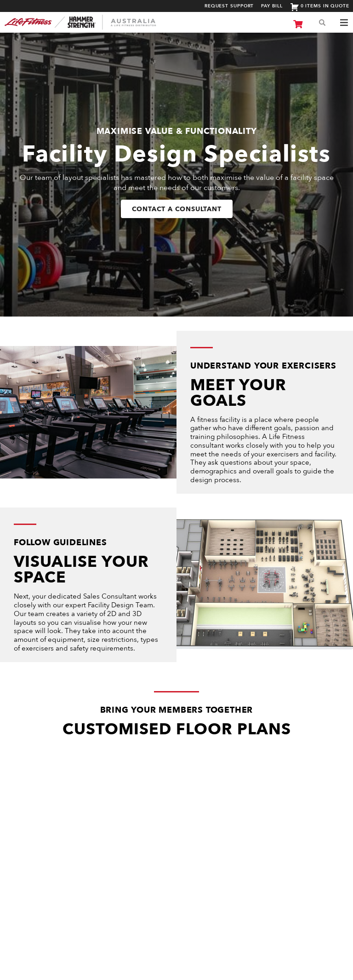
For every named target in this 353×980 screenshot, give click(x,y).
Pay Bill (272, 6)
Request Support (229, 6)
